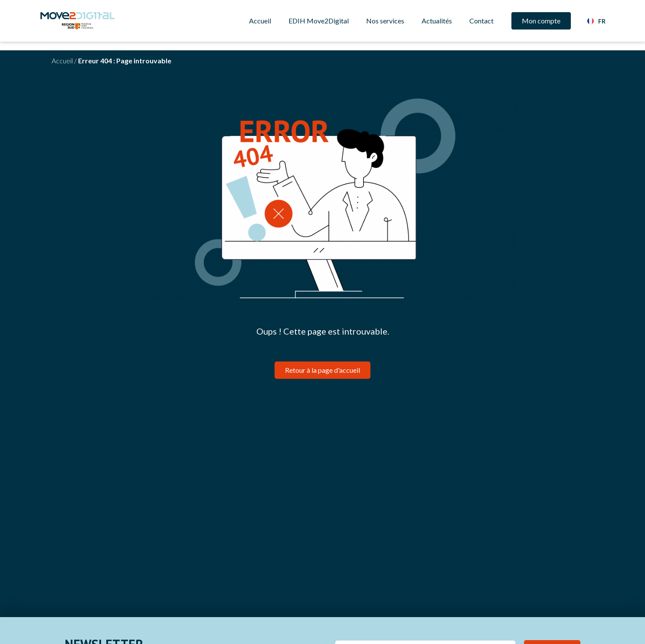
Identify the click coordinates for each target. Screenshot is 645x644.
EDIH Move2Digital (319, 21)
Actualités (437, 21)
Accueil (260, 21)
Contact (481, 21)
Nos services (385, 21)
